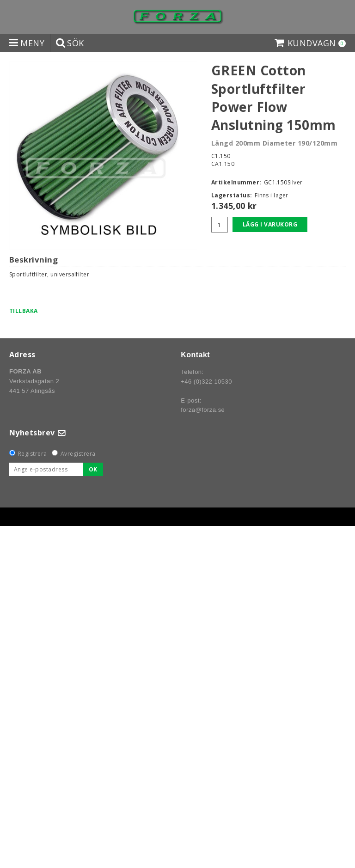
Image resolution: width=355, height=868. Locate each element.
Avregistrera (78, 454)
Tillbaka (24, 311)
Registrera (33, 454)
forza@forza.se (203, 410)
